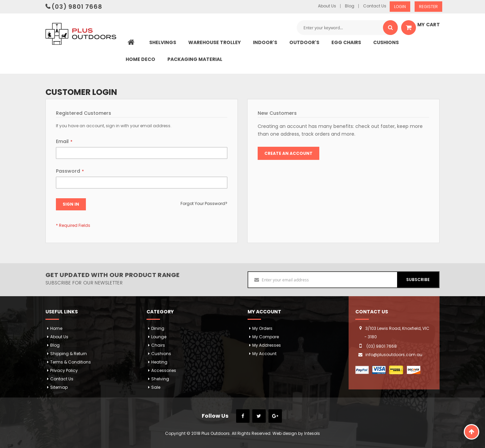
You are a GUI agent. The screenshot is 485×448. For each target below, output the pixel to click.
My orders (262, 328)
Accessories (164, 370)
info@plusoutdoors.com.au (394, 355)
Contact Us (375, 6)
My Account (264, 354)
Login (400, 7)
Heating (159, 362)
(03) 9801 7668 (77, 7)
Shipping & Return (69, 354)
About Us (327, 6)
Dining (158, 328)
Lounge (159, 337)
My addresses (267, 345)
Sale (156, 387)
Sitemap (59, 387)
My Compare (266, 337)
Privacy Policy (64, 370)
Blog (350, 6)
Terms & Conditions (71, 362)
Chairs (158, 345)
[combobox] (347, 28)
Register (428, 7)
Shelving (160, 379)
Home (56, 328)
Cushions (161, 354)
